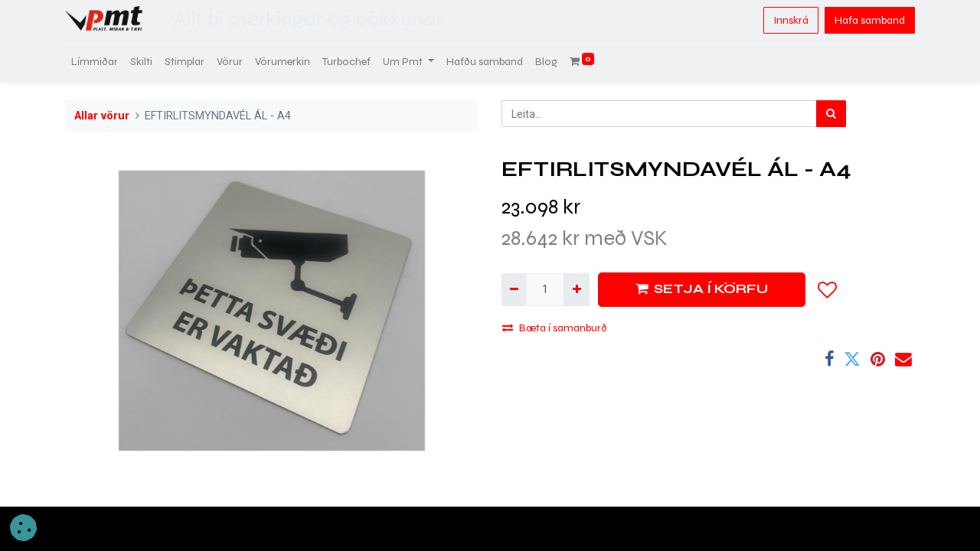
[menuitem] (95, 62)
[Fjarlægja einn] (514, 290)
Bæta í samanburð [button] (555, 328)
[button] (828, 290)
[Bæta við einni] (576, 290)
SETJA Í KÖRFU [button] (702, 289)
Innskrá (791, 20)
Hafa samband (870, 20)
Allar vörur (102, 116)
